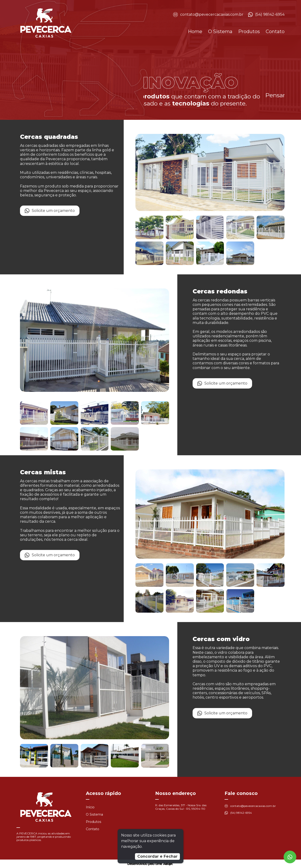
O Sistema (220, 31)
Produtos (249, 31)
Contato (275, 31)
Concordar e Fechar (157, 856)
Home (195, 31)
